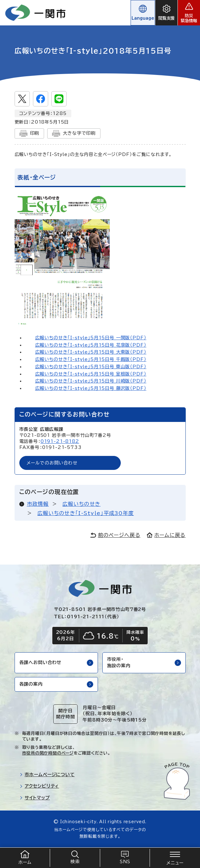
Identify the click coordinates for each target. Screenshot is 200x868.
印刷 (29, 133)
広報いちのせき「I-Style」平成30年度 (86, 513)
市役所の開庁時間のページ (48, 753)
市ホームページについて (47, 775)
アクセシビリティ (39, 786)
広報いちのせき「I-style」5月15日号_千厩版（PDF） (91, 359)
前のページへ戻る (115, 535)
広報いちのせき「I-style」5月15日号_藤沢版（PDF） (91, 388)
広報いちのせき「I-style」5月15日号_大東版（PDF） (91, 352)
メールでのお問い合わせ (52, 463)
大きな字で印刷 (74, 133)
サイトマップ (35, 798)
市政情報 (38, 504)
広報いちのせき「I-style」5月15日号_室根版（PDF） (91, 374)
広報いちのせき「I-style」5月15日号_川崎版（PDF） (91, 381)
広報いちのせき (81, 504)
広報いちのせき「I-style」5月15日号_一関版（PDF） (91, 338)
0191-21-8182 (60, 441)
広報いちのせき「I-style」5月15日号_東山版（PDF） (91, 367)
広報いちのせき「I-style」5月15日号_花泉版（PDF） (91, 345)
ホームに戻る (166, 535)
